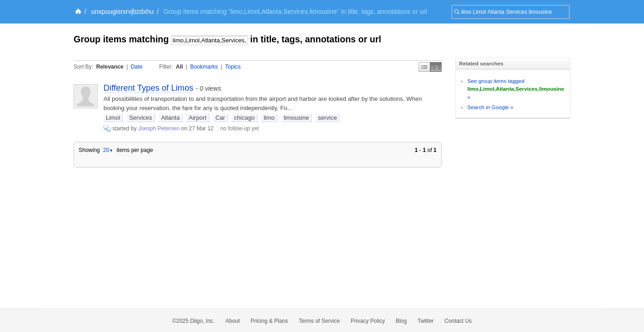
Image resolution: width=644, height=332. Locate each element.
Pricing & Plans (269, 321)
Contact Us (458, 321)
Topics (233, 67)
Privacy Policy (368, 321)
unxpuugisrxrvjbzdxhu (122, 12)
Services (141, 118)
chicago (244, 118)
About (233, 321)
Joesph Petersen (159, 128)
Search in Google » (490, 107)
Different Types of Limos (148, 88)
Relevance (110, 67)
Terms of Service (319, 321)
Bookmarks (204, 67)
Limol (113, 118)
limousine (296, 118)
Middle (436, 67)
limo (269, 118)
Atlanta (170, 118)
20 (108, 150)
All (179, 67)
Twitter (426, 321)
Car (220, 118)
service (327, 118)
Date (136, 67)
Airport (197, 118)
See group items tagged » (516, 89)
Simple (424, 67)
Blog (401, 321)
